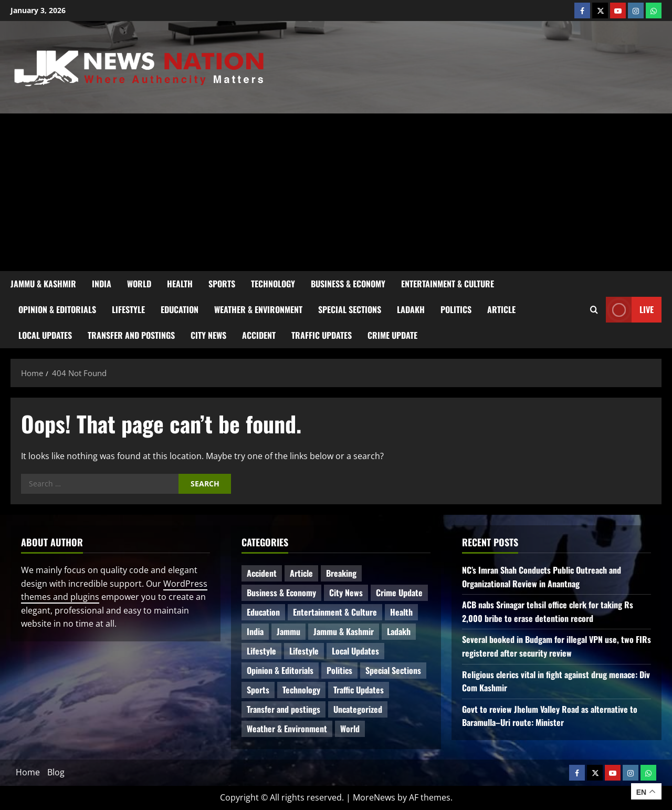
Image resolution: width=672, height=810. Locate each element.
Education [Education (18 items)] (263, 612)
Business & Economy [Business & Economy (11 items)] (281, 593)
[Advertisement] (336, 192)
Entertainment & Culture (448, 284)
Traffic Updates (322, 335)
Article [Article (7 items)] (301, 573)
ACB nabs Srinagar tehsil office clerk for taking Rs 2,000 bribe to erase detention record (548, 611)
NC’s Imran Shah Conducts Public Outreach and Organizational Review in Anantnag (542, 577)
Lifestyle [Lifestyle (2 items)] (304, 651)
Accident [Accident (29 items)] (262, 573)
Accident (259, 335)
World (139, 284)
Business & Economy (348, 284)
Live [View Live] (630, 310)
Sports (222, 284)
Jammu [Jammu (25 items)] (288, 631)
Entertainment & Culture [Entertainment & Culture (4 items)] (335, 612)
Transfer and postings (131, 335)
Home (28, 772)
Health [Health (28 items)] (401, 612)
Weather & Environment (258, 309)
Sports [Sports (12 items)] (258, 690)
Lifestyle (128, 309)
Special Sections (350, 309)
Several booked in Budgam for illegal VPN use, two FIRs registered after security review (556, 646)
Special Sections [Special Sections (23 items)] (393, 670)
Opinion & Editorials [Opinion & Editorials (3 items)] (280, 670)
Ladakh (411, 309)
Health (180, 284)
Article (501, 309)
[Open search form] (594, 310)
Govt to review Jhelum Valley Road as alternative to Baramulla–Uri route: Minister (550, 716)
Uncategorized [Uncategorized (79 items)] (358, 709)
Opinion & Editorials (57, 309)
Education (180, 309)
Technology (273, 284)
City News (208, 335)
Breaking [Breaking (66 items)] (341, 573)
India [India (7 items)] (255, 631)
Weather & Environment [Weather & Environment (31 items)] (287, 729)
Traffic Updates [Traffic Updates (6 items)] (359, 690)
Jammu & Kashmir (43, 284)
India (102, 284)
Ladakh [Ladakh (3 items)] (399, 631)
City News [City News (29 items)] (346, 593)
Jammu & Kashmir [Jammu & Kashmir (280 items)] (344, 631)
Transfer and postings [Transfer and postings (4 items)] (283, 709)
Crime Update (392, 335)
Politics (456, 309)
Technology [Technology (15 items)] (301, 690)
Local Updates (45, 335)
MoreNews (374, 797)
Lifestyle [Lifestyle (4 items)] (261, 651)
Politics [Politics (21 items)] (339, 670)
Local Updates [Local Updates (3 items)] (355, 651)
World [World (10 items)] (350, 729)
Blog (56, 772)
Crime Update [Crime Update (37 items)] (399, 593)
